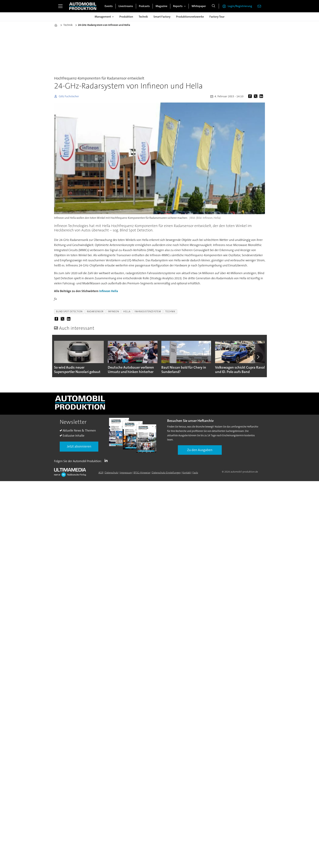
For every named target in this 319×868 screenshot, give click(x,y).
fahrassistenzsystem (148, 312)
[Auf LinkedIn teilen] (262, 96)
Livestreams (126, 6)
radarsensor (95, 312)
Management (103, 17)
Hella (114, 291)
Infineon (105, 291)
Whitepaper (199, 6)
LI (107, 460)
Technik (143, 17)
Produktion (126, 17)
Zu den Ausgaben (200, 450)
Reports (178, 6)
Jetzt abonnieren (79, 446)
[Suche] (213, 6)
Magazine (161, 6)
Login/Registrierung (240, 6)
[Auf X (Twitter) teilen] (256, 96)
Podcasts (144, 6)
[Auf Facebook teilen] (251, 96)
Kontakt (187, 473)
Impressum (126, 473)
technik (170, 312)
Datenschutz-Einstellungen (166, 473)
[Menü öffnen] (60, 6)
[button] (258, 357)
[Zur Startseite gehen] (83, 6)
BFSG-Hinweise (142, 473)
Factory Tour (217, 17)
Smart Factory (162, 17)
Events (109, 6)
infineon (113, 312)
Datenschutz (111, 473)
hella (127, 312)
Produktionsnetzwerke (190, 17)
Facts (195, 473)
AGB (101, 473)
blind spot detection (69, 312)
